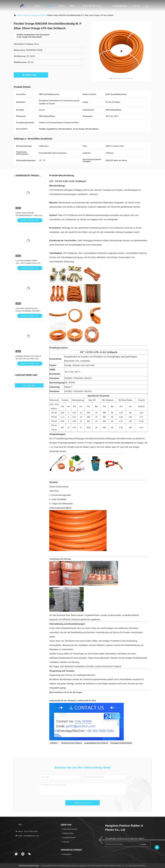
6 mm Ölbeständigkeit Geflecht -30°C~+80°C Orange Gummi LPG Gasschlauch (28, 263)
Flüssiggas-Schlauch (38, 15)
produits (25, 15)
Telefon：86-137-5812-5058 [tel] (26, 831)
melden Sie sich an (144, 844)
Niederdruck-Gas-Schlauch (72, 743)
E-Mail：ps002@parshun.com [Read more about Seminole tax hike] (27, 836)
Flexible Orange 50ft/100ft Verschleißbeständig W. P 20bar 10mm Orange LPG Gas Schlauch (29, 215)
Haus (38, 6)
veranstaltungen (120, 6)
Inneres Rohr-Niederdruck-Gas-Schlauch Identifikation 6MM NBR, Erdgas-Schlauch (28, 311)
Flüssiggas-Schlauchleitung (121, 743)
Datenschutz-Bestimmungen (29, 866)
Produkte (49, 6)
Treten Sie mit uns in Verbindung (92, 7)
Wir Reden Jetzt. (31, 75)
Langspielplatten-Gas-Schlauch (96, 743)
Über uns (72, 7)
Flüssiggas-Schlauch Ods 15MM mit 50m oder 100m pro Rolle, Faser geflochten (28, 359)
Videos (62, 6)
